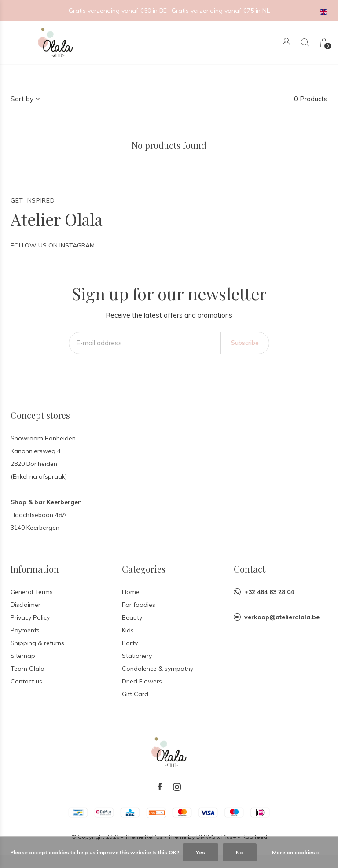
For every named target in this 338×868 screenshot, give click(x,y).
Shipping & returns (37, 643)
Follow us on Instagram (53, 245)
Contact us (26, 681)
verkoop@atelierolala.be (282, 617)
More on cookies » (296, 852)
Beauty (132, 617)
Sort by (22, 99)
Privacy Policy (30, 617)
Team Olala (28, 669)
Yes (200, 852)
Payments (25, 630)
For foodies (139, 605)
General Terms (32, 592)
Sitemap (23, 656)
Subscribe (245, 343)
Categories (144, 569)
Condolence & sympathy (158, 669)
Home (131, 592)
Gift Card (135, 694)
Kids (128, 630)
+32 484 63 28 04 (269, 592)
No (240, 852)
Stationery (137, 656)
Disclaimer (26, 605)
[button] (18, 41)
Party (130, 643)
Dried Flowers (142, 681)
